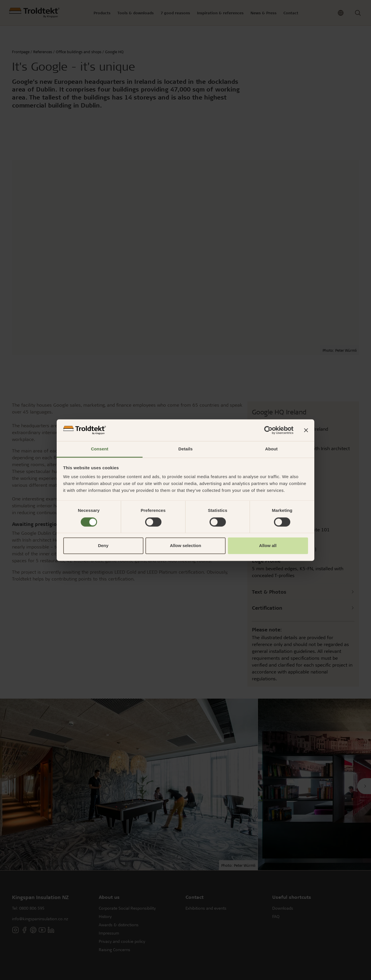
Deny (103, 546)
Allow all (268, 546)
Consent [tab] (100, 449)
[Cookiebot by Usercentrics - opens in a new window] (268, 430)
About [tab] (271, 449)
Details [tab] (185, 449)
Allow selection (185, 546)
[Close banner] (306, 430)
